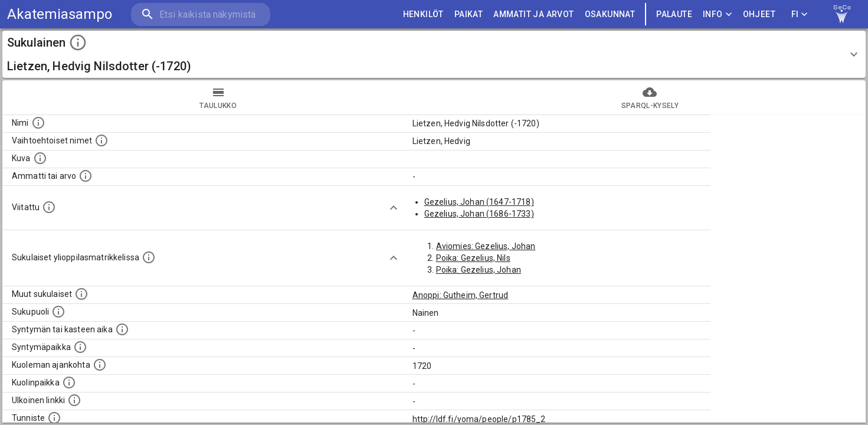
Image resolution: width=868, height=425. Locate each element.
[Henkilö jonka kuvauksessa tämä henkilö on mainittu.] (49, 207)
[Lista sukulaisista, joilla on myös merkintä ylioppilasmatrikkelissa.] (149, 257)
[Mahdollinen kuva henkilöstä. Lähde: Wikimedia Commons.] (40, 158)
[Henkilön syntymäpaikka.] (80, 347)
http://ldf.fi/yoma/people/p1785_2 (479, 419)
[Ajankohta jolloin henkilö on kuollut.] (100, 365)
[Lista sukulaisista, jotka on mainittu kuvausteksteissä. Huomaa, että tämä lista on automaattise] (81, 294)
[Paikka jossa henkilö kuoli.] (69, 382)
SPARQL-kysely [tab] (650, 97)
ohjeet (759, 14)
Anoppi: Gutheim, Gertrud (461, 295)
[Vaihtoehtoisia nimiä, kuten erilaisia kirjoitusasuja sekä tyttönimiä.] (101, 140)
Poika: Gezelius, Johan (479, 270)
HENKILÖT (423, 14)
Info (718, 14)
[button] (434, 54)
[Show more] (394, 208)
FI (800, 14)
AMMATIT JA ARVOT (533, 14)
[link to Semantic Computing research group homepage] (842, 14)
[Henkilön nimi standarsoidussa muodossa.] (38, 123)
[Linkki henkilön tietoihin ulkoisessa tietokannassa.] (74, 400)
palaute (674, 14)
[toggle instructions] (78, 42)
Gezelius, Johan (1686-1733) (479, 214)
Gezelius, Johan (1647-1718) (479, 202)
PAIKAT (469, 14)
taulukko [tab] (218, 97)
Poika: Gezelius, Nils (473, 258)
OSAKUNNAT (610, 14)
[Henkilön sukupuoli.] (58, 312)
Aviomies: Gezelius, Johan (486, 246)
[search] (201, 14)
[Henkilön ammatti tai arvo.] (86, 176)
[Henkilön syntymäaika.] (122, 329)
